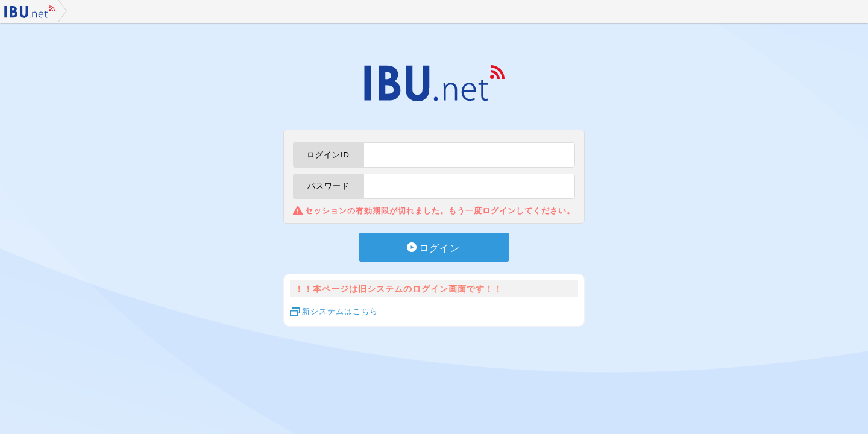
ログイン (439, 248)
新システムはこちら (340, 311)
